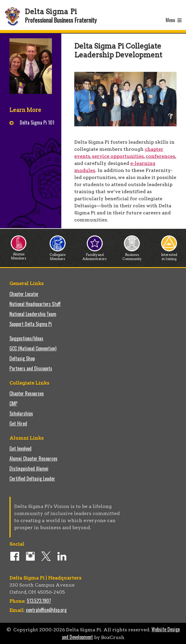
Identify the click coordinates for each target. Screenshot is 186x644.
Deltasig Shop (22, 358)
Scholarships (21, 413)
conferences (160, 156)
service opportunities (118, 156)
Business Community (132, 255)
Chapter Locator (24, 294)
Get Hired (18, 423)
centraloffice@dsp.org (46, 610)
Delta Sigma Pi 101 (37, 122)
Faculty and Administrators (95, 255)
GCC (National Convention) (33, 348)
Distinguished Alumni (29, 468)
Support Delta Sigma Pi (31, 324)
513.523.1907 (39, 601)
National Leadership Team (33, 314)
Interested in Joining (169, 255)
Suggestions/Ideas (26, 338)
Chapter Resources (27, 393)
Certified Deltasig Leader (32, 479)
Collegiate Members (58, 255)
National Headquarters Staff (35, 304)
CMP (13, 403)
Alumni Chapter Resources (33, 458)
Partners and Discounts (31, 368)
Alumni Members (19, 255)
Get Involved (20, 448)
